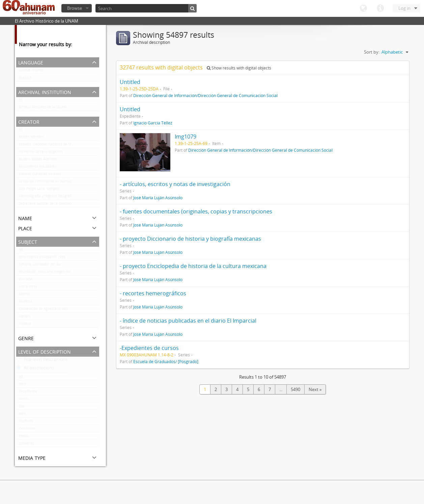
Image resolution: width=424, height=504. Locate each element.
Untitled (130, 82)
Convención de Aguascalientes (43, 310)
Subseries (27, 445)
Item (23, 385)
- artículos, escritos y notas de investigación (175, 184)
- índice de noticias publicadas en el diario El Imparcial (188, 321)
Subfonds (26, 422)
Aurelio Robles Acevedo (38, 160)
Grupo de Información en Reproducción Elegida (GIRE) (59, 183)
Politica (25, 325)
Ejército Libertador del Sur (40, 266)
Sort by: (372, 52)
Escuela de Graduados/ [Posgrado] (166, 361)
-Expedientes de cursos (149, 348)
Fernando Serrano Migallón (41, 153)
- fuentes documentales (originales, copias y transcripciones (196, 211)
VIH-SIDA (26, 280)
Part (22, 415)
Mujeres (25, 303)
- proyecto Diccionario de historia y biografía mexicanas (190, 239)
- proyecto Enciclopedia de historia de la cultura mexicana (193, 266)
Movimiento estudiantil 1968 (42, 258)
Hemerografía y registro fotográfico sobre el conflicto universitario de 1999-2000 (59, 198)
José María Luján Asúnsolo (158, 198)
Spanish (25, 79)
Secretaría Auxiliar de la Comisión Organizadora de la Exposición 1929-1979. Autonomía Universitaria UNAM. (59, 205)
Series (24, 400)
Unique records (31, 71)
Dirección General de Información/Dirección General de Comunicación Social (205, 95)
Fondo (24, 437)
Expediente (28, 393)
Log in (404, 8)
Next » (315, 389)
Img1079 (186, 137)
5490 (295, 389)
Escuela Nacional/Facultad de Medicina (51, 146)
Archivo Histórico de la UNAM (43, 109)
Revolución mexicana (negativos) (45, 273)
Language (363, 8)
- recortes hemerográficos (153, 293)
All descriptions (35, 369)
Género (25, 318)
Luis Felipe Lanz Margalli (39, 190)
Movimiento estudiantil (38, 168)
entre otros (28, 288)
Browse (75, 8)
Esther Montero (32, 138)
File (22, 408)
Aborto (24, 295)
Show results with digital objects (239, 68)
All (21, 101)
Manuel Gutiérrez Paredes (40, 175)
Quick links (380, 8)
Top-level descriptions (42, 361)
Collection (27, 430)
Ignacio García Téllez (153, 123)
